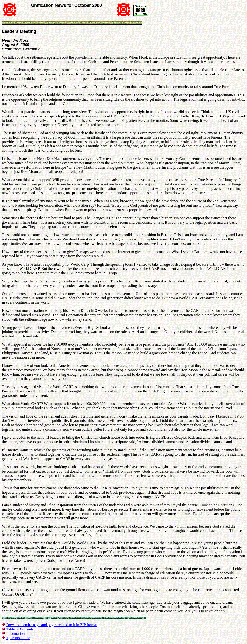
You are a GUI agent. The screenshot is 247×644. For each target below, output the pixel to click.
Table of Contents (20, 629)
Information (15, 634)
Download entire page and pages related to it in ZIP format (52, 625)
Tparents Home (18, 638)
